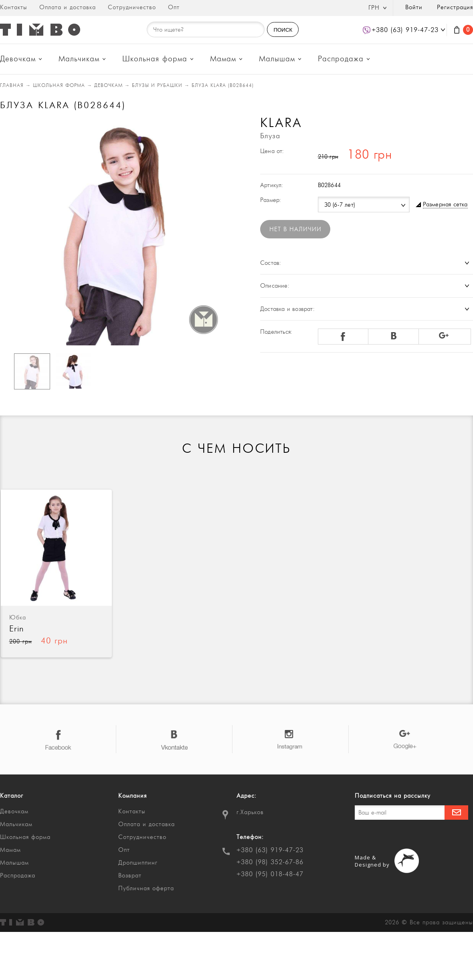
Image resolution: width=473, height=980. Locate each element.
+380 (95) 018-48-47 (270, 874)
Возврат (130, 876)
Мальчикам (79, 59)
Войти (414, 7)
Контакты (14, 7)
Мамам (223, 59)
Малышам (277, 59)
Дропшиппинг (138, 863)
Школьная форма (155, 59)
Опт (174, 7)
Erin (17, 629)
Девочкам (18, 59)
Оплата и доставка (68, 7)
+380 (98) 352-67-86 (270, 862)
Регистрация (455, 7)
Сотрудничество (132, 7)
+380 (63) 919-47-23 (270, 850)
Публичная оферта (146, 888)
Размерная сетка (445, 205)
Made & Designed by (372, 861)
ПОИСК (283, 30)
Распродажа (341, 59)
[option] (115, 231)
